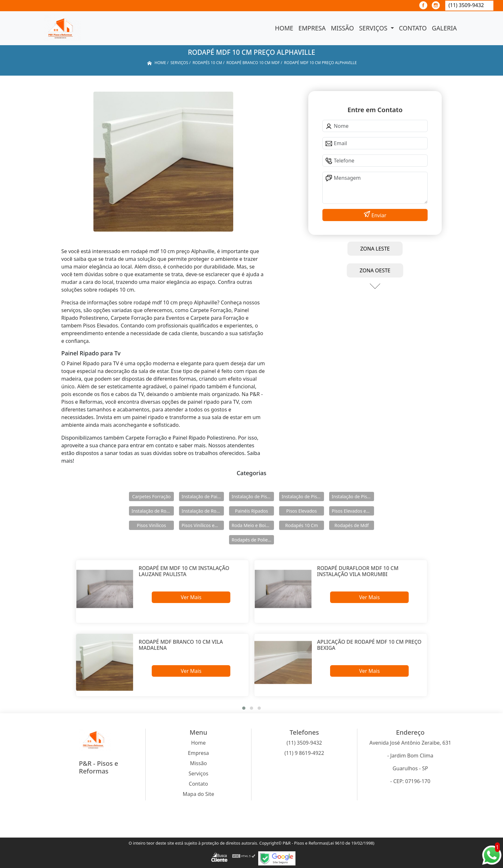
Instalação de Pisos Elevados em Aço (303, 496)
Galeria (444, 28)
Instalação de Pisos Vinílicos (353, 496)
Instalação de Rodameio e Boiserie (153, 511)
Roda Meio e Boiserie (253, 525)
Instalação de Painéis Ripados (203, 496)
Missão (342, 28)
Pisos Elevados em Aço (353, 511)
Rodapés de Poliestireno (253, 540)
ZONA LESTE (375, 249)
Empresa (312, 28)
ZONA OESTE (375, 270)
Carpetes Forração (151, 496)
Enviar (378, 215)
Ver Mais (191, 597)
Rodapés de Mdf (352, 525)
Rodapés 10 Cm (302, 525)
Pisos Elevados (301, 511)
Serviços (374, 28)
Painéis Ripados (251, 511)
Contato (413, 28)
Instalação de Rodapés (203, 511)
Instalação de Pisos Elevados (253, 496)
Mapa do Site (199, 794)
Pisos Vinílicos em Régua (203, 525)
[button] (244, 708)
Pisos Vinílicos (152, 525)
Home (284, 28)
